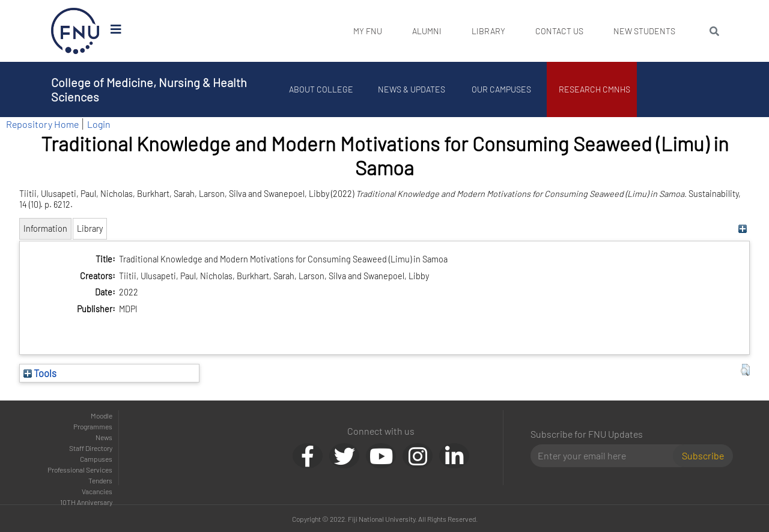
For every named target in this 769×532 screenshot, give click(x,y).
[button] (745, 370)
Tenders (100, 480)
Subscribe (703, 455)
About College (322, 89)
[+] (742, 228)
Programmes (93, 426)
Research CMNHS (595, 89)
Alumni (427, 31)
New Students (644, 31)
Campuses (96, 459)
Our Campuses (502, 89)
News (104, 437)
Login (99, 124)
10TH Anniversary (86, 502)
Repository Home (42, 124)
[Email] (606, 456)
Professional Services (80, 470)
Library (488, 31)
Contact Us (559, 31)
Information (45, 228)
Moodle (102, 416)
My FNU (368, 31)
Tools (40, 373)
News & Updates (412, 89)
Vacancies (97, 491)
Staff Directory (91, 448)
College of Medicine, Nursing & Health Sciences (149, 89)
